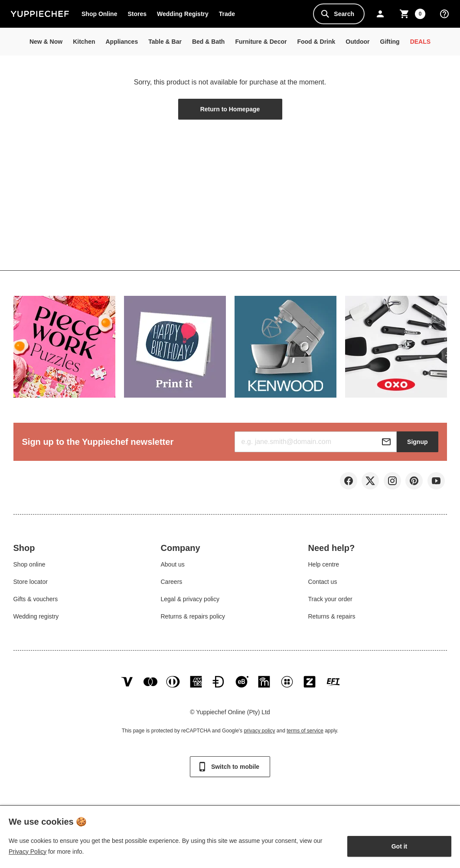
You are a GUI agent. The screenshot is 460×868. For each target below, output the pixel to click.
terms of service (305, 738)
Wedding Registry (183, 14)
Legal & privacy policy (190, 602)
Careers (172, 584)
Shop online (29, 567)
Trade (229, 16)
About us (173, 567)
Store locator (31, 584)
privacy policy (259, 738)
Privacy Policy (28, 852)
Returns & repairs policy (193, 619)
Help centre (323, 567)
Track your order (330, 602)
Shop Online (99, 14)
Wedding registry (36, 619)
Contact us (322, 584)
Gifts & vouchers (36, 602)
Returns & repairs (331, 619)
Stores (137, 14)
